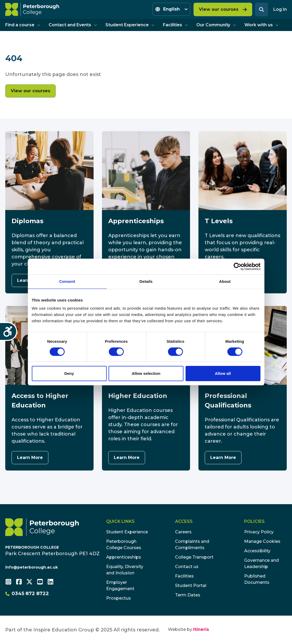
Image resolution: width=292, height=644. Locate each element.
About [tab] (225, 281)
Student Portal (191, 586)
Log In (280, 9)
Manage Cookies (262, 541)
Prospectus (119, 598)
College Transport (194, 557)
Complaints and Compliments (192, 545)
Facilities (175, 25)
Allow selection (146, 373)
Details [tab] (146, 281)
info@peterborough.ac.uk (32, 567)
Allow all (223, 373)
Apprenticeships (124, 557)
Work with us (262, 25)
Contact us (187, 567)
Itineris (201, 629)
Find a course (23, 25)
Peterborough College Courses (124, 545)
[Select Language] (171, 9)
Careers (183, 532)
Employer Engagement (120, 586)
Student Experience (130, 25)
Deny (69, 373)
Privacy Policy (259, 532)
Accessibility (257, 551)
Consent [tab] (67, 281)
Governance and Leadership (262, 563)
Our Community (216, 25)
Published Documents (257, 579)
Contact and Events (73, 25)
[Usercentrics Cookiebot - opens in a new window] (237, 267)
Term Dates (188, 595)
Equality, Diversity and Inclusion (125, 570)
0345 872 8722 (27, 594)
